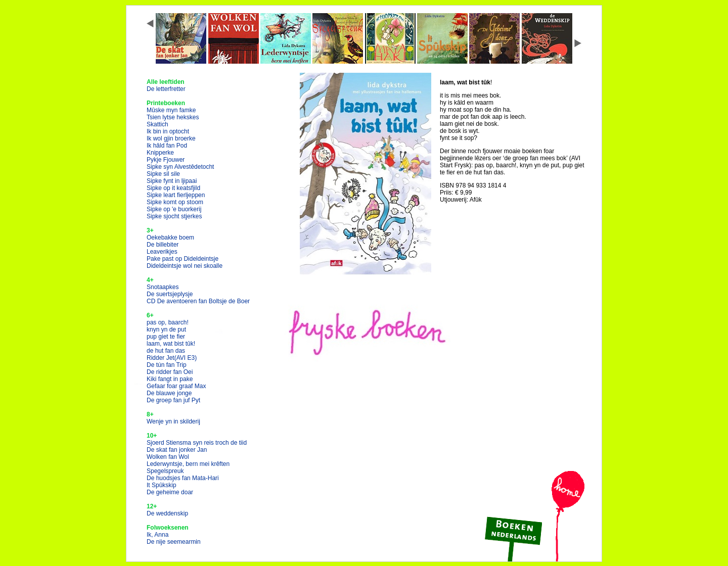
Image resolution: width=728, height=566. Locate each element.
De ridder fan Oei (170, 372)
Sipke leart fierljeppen (176, 195)
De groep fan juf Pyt (173, 400)
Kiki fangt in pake (170, 379)
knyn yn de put (166, 329)
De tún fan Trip (167, 365)
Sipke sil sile (163, 174)
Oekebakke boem (170, 238)
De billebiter (163, 245)
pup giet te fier (166, 337)
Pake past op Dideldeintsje (183, 259)
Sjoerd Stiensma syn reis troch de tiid (197, 443)
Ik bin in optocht (168, 131)
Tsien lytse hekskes (173, 117)
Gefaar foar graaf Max (176, 386)
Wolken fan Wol (168, 457)
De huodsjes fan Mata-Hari (183, 478)
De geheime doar (170, 492)
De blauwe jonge (169, 393)
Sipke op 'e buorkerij (174, 209)
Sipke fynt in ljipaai (172, 181)
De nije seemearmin (174, 542)
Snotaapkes (163, 287)
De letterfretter (166, 89)
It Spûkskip (162, 485)
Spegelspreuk (165, 471)
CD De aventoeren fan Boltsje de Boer (198, 301)
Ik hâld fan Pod (167, 146)
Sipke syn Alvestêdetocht (180, 167)
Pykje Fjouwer (166, 160)
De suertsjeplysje (170, 294)
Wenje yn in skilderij (173, 421)
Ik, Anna (157, 535)
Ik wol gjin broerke (171, 138)
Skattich (157, 124)
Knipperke (160, 153)
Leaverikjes (162, 252)
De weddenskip (167, 513)
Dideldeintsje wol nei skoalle (185, 266)
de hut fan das (166, 351)
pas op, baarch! (168, 322)
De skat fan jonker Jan (177, 450)
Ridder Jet (172, 358)
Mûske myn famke (171, 110)
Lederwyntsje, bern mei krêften (188, 464)
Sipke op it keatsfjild (173, 188)
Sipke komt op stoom (175, 202)
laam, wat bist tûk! (171, 344)
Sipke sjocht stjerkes (174, 216)
